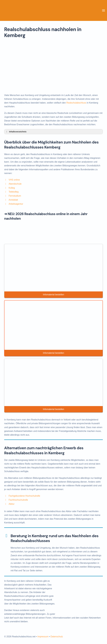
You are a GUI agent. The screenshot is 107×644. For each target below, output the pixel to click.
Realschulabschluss (76, 103)
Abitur (12, 504)
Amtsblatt (13, 200)
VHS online (14, 180)
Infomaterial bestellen (53, 295)
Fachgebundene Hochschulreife (24, 496)
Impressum (43, 637)
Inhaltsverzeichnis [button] (16, 132)
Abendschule (15, 184)
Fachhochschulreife (18, 500)
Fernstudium (15, 196)
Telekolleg (14, 192)
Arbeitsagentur (16, 204)
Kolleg (12, 188)
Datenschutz (57, 637)
